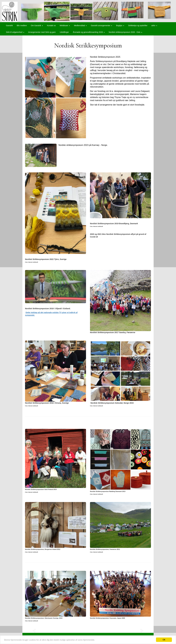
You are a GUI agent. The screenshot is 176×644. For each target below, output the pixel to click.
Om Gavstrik (37, 25)
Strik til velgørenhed (15, 32)
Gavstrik (9, 25)
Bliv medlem (22, 25)
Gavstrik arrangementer (101, 25)
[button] (30, 98)
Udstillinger (64, 32)
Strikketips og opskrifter (138, 25)
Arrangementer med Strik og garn (42, 32)
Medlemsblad (80, 25)
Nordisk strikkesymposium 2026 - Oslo (125, 32)
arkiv (154, 25)
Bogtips (120, 25)
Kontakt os (51, 25)
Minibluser (65, 25)
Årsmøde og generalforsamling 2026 (89, 32)
